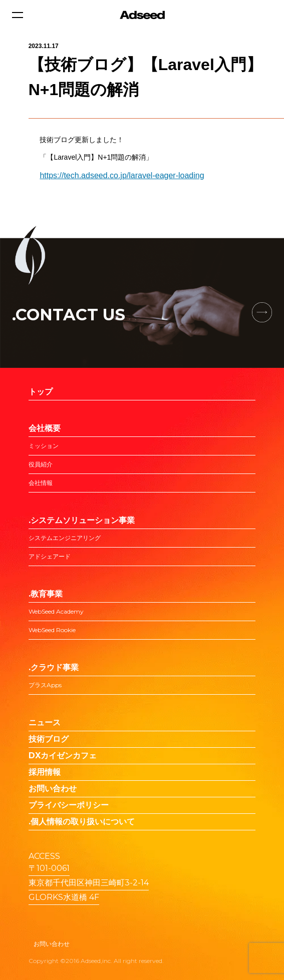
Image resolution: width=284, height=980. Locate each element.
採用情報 (45, 772)
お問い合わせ (53, 789)
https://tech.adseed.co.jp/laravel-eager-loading (122, 175)
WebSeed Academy (56, 611)
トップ (41, 392)
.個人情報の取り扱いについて (82, 822)
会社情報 (41, 483)
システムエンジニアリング (65, 538)
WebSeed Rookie (52, 630)
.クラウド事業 (54, 667)
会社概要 (45, 428)
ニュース (45, 722)
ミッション (44, 446)
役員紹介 (41, 464)
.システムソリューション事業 (82, 520)
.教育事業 (46, 594)
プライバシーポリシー (69, 805)
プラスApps (45, 685)
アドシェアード (50, 556)
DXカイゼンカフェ (63, 756)
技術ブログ (49, 739)
